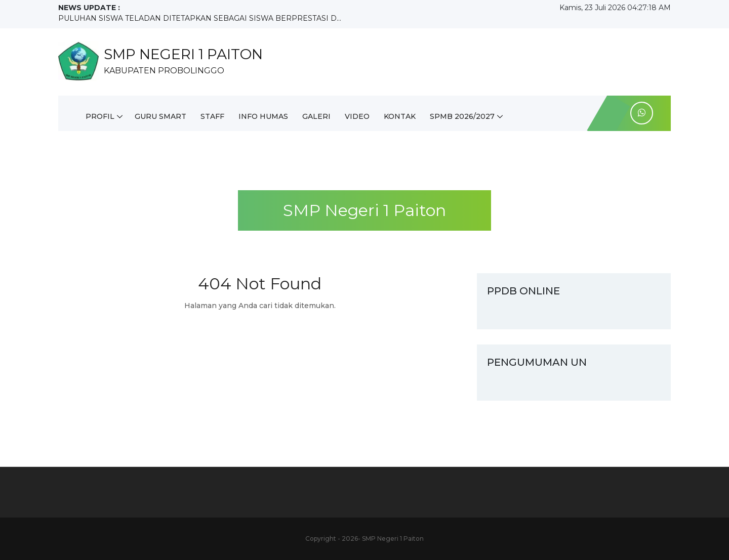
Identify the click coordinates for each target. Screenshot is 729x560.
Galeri (316, 116)
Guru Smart (160, 116)
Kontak (400, 116)
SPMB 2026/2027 (462, 116)
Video (357, 116)
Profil (100, 116)
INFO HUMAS (263, 116)
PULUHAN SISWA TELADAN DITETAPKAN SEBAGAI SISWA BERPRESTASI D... (200, 18)
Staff (212, 116)
